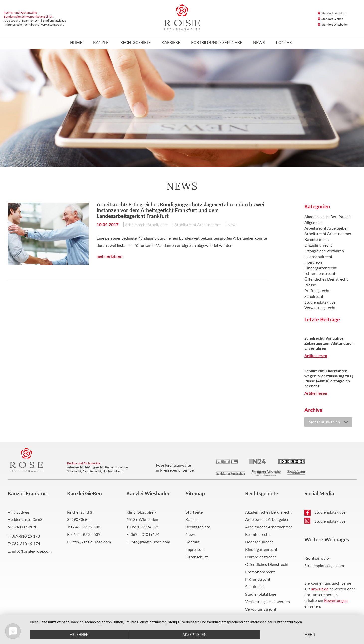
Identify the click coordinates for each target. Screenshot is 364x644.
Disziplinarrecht (318, 245)
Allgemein (313, 222)
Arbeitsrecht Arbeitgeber (146, 225)
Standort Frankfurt (333, 13)
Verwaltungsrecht (320, 307)
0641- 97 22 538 (86, 527)
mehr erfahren (109, 256)
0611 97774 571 (145, 527)
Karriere (171, 43)
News (259, 43)
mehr (310, 635)
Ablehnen (79, 635)
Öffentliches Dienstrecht (326, 279)
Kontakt (285, 43)
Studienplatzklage (320, 302)
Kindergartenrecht (321, 268)
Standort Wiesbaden (335, 25)
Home (76, 43)
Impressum (195, 549)
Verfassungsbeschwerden (267, 602)
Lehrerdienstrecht (320, 273)
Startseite (194, 512)
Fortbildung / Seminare (217, 43)
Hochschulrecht (318, 256)
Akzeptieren (194, 635)
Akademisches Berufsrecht (328, 217)
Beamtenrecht (317, 239)
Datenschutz (197, 557)
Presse (310, 285)
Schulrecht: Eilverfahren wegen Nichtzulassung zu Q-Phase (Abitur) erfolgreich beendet (330, 378)
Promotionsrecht (260, 572)
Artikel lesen (316, 355)
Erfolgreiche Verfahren (324, 251)
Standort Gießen (332, 19)
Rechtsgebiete (136, 43)
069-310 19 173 (26, 536)
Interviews (314, 262)
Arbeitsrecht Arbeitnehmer (198, 225)
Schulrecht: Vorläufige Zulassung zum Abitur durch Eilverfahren (329, 343)
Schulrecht (314, 296)
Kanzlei (101, 43)
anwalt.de (320, 589)
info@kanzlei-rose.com (32, 551)
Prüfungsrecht (317, 290)
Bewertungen (336, 600)
